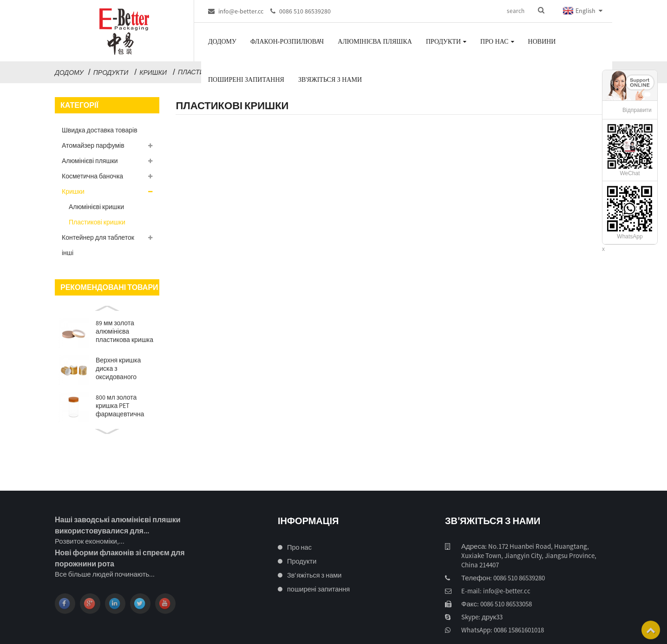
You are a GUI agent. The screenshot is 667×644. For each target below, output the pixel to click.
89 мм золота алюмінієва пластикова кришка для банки (124, 331)
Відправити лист (637, 119)
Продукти (111, 72)
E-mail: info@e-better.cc (494, 591)
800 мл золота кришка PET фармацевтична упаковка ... (120, 406)
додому (69, 72)
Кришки (153, 72)
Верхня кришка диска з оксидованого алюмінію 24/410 (120, 368)
